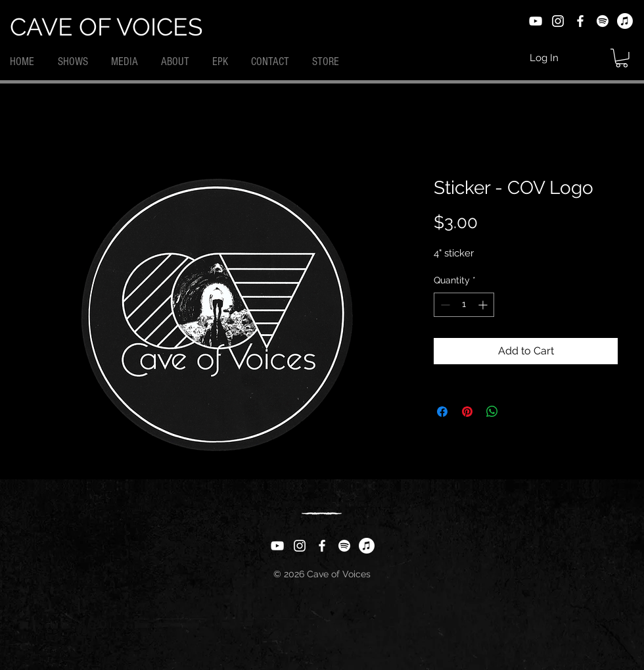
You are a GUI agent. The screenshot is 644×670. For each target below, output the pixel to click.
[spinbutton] (464, 305)
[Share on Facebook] (442, 412)
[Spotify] (603, 21)
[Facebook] (580, 21)
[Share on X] (517, 412)
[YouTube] (536, 21)
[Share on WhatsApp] (492, 412)
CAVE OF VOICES (106, 27)
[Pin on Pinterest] (467, 412)
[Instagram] (558, 21)
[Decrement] (444, 305)
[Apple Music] (625, 21)
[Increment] (484, 305)
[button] (622, 58)
